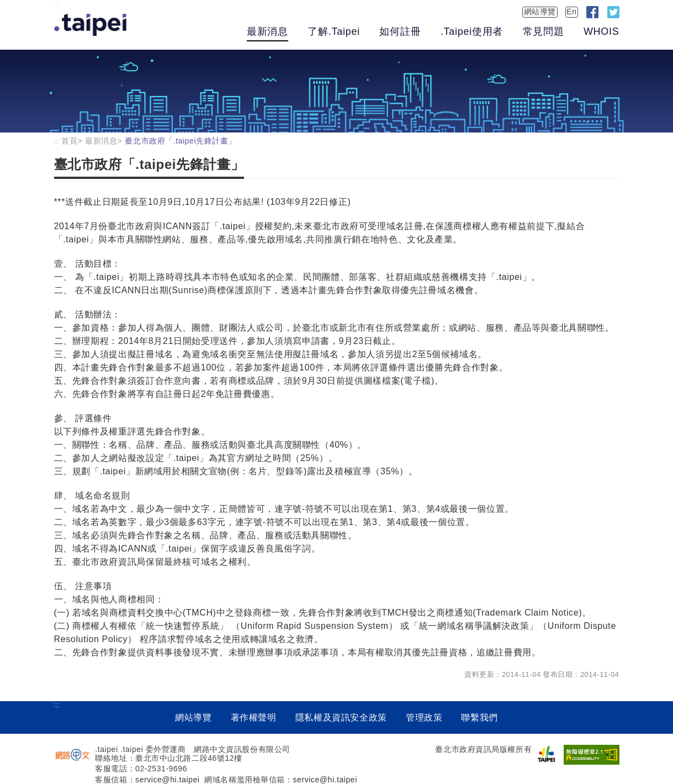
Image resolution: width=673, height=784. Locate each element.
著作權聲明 (254, 717)
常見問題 (544, 31)
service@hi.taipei (167, 780)
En (571, 12)
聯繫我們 (479, 717)
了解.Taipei (334, 31)
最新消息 (267, 31)
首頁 (69, 141)
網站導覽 (540, 12)
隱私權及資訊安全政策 (341, 717)
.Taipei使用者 (472, 31)
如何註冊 (400, 31)
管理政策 (424, 717)
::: (57, 4)
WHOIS (602, 31)
